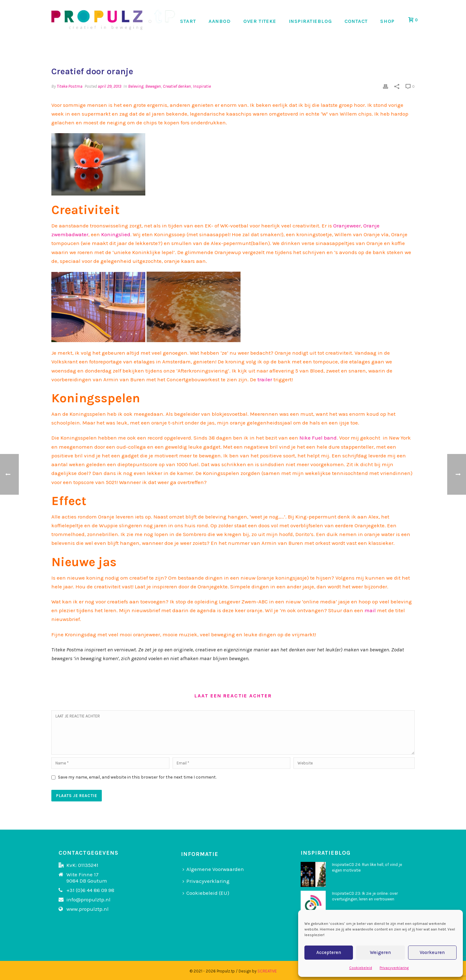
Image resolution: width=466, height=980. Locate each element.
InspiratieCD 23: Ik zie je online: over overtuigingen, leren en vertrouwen (365, 896)
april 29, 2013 (109, 86)
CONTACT (356, 21)
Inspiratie (202, 86)
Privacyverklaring (394, 968)
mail (370, 610)
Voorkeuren (432, 952)
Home (357, 49)
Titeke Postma (70, 86)
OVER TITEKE (260, 21)
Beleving (136, 86)
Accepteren (329, 952)
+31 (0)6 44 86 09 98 (90, 890)
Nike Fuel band (318, 438)
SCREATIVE (267, 971)
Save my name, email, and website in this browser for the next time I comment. (137, 777)
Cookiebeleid (361, 968)
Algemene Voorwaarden (213, 869)
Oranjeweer (347, 226)
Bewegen (153, 86)
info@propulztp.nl (88, 899)
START (188, 21)
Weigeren (380, 952)
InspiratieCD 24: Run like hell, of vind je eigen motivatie (367, 867)
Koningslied (116, 234)
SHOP (387, 21)
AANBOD (220, 21)
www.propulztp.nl (88, 909)
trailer (264, 379)
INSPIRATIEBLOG (310, 21)
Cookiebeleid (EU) (206, 893)
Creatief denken (177, 86)
